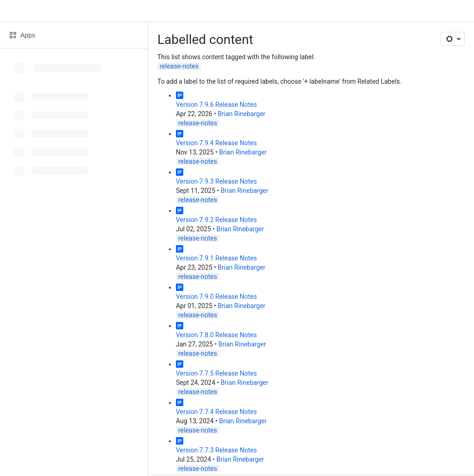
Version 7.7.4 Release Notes (216, 412)
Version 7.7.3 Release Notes (216, 450)
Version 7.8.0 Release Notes (216, 335)
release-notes (179, 66)
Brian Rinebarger (241, 114)
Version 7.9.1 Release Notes (216, 258)
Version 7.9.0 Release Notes (216, 297)
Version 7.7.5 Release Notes (216, 373)
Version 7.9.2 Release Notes (216, 220)
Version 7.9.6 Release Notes (216, 105)
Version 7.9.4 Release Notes (216, 143)
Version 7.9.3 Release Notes (216, 181)
